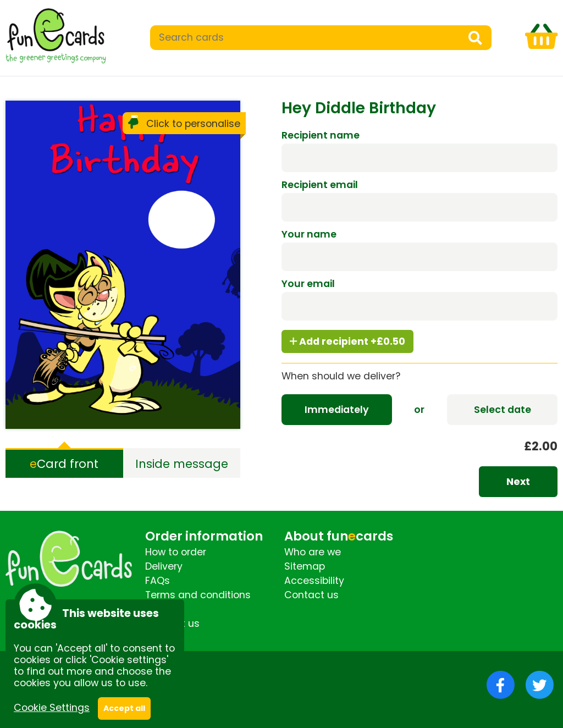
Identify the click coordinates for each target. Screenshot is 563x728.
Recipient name (321, 135)
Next (518, 482)
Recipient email (320, 185)
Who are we (313, 552)
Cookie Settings (52, 708)
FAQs (158, 581)
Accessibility (314, 581)
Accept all (124, 708)
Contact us (311, 595)
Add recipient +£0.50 (347, 341)
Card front (64, 464)
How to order (176, 552)
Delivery (164, 566)
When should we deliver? (341, 376)
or (419, 410)
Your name (309, 234)
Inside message (182, 464)
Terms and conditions (198, 595)
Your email (308, 284)
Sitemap (305, 566)
